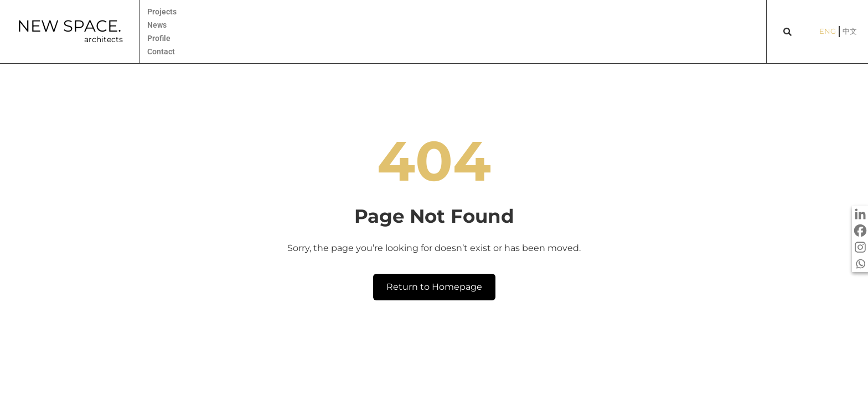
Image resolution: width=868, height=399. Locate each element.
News (157, 25)
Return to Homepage (434, 287)
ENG (828, 31)
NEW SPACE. (69, 26)
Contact (161, 52)
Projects (162, 12)
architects (104, 39)
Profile (159, 38)
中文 (850, 31)
